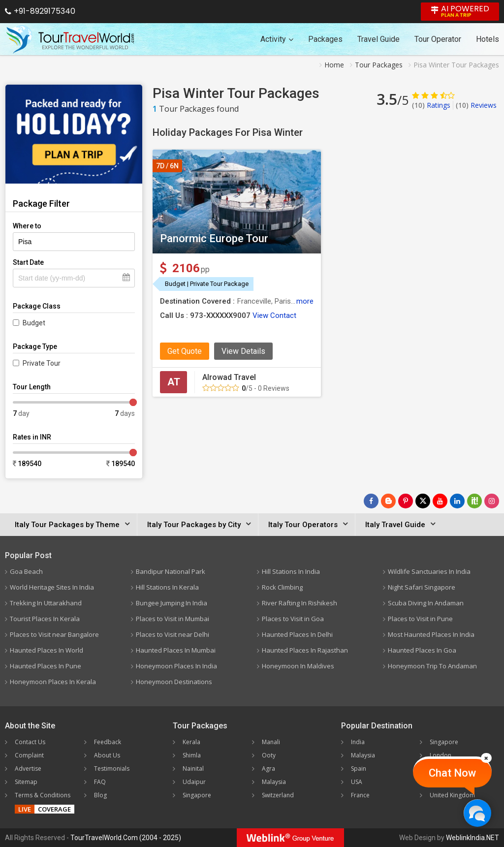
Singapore (197, 795)
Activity (277, 39)
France (360, 795)
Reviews (476, 105)
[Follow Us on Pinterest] (406, 501)
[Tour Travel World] (70, 39)
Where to (27, 226)
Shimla (192, 755)
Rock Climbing (282, 587)
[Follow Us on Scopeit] (474, 501)
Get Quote (185, 351)
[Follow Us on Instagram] (492, 501)
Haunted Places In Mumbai (176, 650)
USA (357, 782)
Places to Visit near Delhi (173, 634)
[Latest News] (388, 501)
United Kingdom (452, 795)
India (358, 742)
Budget (34, 323)
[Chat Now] (477, 813)
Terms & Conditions (43, 795)
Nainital (193, 769)
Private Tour (42, 363)
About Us (107, 755)
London (441, 755)
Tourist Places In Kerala (45, 619)
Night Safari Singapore (422, 587)
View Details (243, 351)
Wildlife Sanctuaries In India (429, 571)
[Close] (486, 758)
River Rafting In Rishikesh (299, 603)
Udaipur (194, 782)
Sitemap (26, 782)
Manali (271, 742)
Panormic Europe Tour (214, 238)
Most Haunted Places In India (431, 634)
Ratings (431, 105)
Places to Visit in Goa (293, 619)
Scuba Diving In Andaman (426, 603)
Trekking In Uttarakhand (46, 603)
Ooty (269, 755)
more (305, 301)
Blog (100, 795)
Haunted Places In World (47, 650)
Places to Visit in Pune (420, 619)
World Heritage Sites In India (52, 587)
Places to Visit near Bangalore (54, 634)
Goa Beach (26, 571)
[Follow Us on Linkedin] (457, 501)
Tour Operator (438, 39)
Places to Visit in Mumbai (173, 619)
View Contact (274, 315)
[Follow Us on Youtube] (440, 501)
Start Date (28, 262)
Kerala (191, 742)
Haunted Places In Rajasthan (305, 650)
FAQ (100, 782)
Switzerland (278, 795)
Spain (359, 769)
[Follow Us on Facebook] (371, 501)
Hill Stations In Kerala (167, 587)
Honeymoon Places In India (176, 666)
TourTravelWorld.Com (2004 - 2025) (126, 838)
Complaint (29, 755)
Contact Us (30, 742)
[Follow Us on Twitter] (423, 501)
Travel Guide (378, 39)
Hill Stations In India (291, 571)
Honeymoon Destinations (174, 682)
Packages (325, 39)
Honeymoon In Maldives (298, 666)
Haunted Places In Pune (46, 666)
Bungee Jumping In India (172, 603)
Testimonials (112, 769)
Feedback (108, 742)
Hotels (488, 39)
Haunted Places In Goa (422, 650)
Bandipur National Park (171, 571)
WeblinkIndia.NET (472, 838)
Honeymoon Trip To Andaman (432, 666)
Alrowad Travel (229, 377)
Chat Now (452, 773)
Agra (268, 769)
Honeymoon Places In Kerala (53, 682)
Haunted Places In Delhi (297, 634)
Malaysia (274, 782)
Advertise (28, 769)
